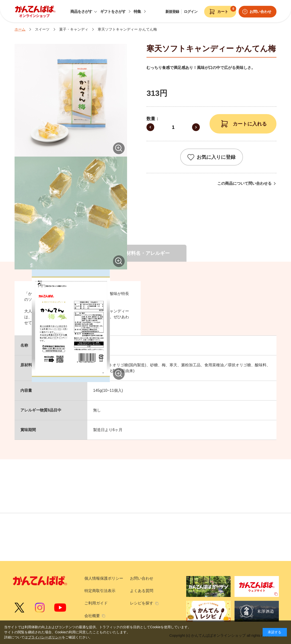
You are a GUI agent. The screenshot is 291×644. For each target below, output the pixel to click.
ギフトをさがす (113, 12)
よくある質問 (142, 591)
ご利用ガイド (96, 603)
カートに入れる (250, 124)
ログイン (191, 12)
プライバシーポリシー (45, 637)
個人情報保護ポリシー (104, 578)
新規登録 (172, 12)
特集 (137, 12)
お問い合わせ (142, 578)
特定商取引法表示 (100, 591)
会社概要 (92, 616)
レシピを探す (142, 603)
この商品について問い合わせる (244, 184)
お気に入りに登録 (216, 157)
